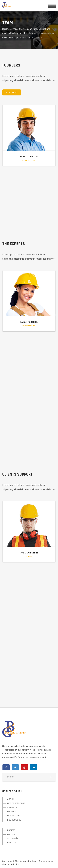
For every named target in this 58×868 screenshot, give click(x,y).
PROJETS (11, 830)
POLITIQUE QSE (14, 820)
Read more (12, 92)
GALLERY (11, 834)
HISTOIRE (11, 812)
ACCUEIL (11, 799)
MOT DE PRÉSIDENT (16, 803)
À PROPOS (12, 807)
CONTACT (12, 843)
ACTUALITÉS (13, 839)
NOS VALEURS (14, 816)
